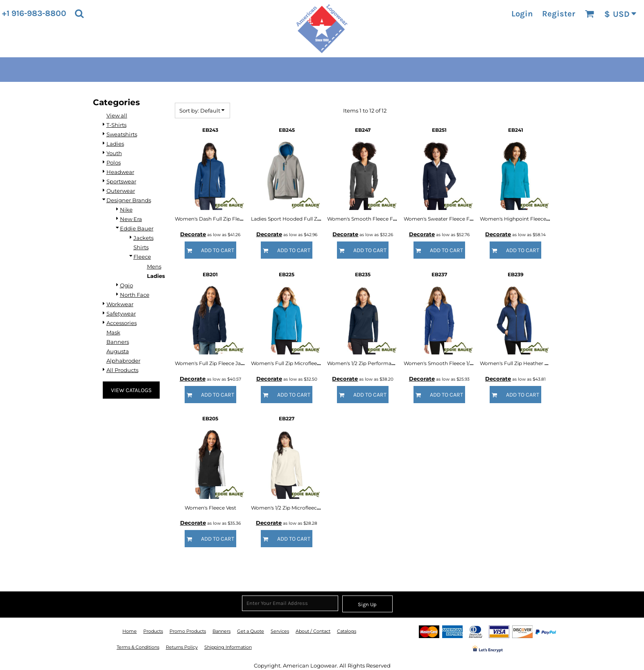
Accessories (122, 323)
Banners (118, 342)
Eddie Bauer (137, 228)
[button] (79, 13)
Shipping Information (228, 647)
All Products (122, 370)
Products (153, 631)
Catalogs (347, 631)
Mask (113, 332)
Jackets (143, 238)
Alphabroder (123, 361)
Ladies (115, 144)
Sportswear (121, 181)
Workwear (120, 304)
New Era (131, 219)
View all (117, 115)
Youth (114, 153)
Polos (114, 162)
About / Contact (313, 631)
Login (522, 14)
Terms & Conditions (138, 647)
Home (130, 631)
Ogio (127, 285)
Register (559, 14)
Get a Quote (251, 631)
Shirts (141, 247)
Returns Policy (182, 647)
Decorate (193, 234)
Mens (154, 266)
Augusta (118, 351)
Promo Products (188, 631)
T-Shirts (116, 125)
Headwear (120, 172)
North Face (135, 295)
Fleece (142, 257)
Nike (126, 210)
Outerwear (121, 191)
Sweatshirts (122, 134)
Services (280, 631)
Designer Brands (129, 200)
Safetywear (121, 314)
